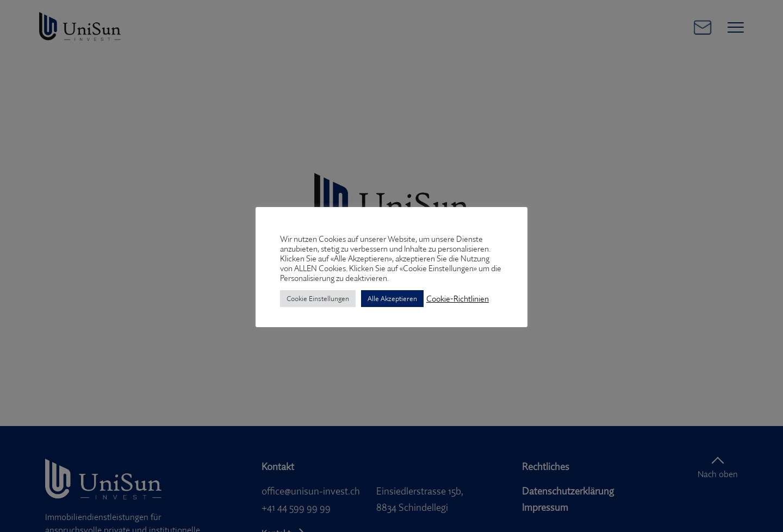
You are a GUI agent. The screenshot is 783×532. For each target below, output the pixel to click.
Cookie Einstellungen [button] (318, 298)
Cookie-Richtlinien (458, 299)
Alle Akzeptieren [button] (392, 298)
